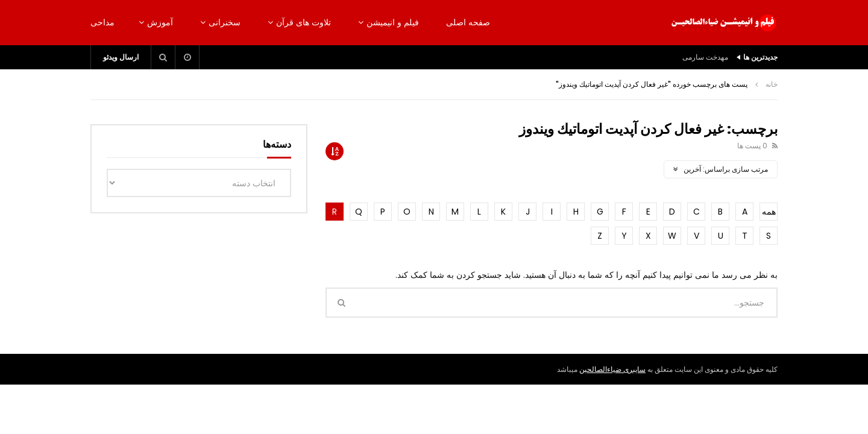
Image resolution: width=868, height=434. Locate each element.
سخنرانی (225, 22)
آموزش (160, 22)
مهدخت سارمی (705, 57)
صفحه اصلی (468, 22)
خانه (772, 84)
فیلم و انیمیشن (393, 22)
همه (769, 212)
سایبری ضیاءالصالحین (612, 369)
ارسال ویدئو (121, 57)
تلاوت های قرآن (303, 22)
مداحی (102, 22)
